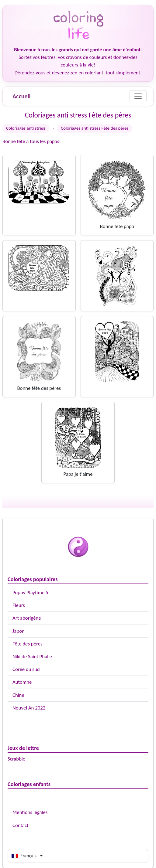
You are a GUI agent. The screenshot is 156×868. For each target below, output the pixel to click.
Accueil (21, 96)
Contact (21, 825)
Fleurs (19, 605)
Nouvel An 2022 (29, 708)
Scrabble (16, 759)
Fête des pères (28, 644)
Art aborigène (27, 618)
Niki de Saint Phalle (32, 657)
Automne (22, 682)
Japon (19, 631)
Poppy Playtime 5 (30, 592)
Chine (18, 695)
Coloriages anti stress (26, 128)
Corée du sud (26, 669)
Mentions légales (30, 812)
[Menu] (138, 96)
